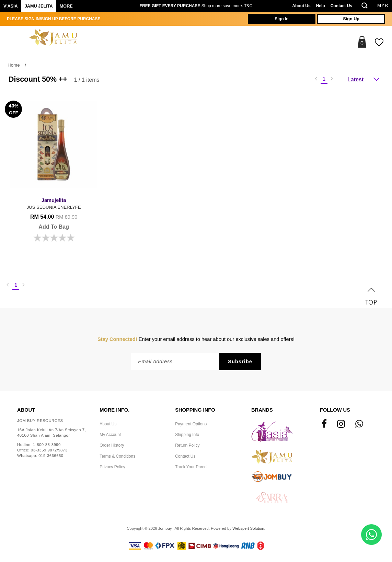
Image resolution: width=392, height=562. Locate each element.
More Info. (114, 405)
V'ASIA (11, 6)
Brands (262, 405)
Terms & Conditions (117, 451)
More (66, 6)
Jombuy (165, 524)
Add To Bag (51, 221)
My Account (110, 430)
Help (321, 6)
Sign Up (350, 19)
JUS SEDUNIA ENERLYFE (51, 198)
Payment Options (191, 419)
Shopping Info (195, 405)
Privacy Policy (112, 462)
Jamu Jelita (39, 6)
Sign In (277, 19)
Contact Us (341, 6)
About (26, 405)
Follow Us (335, 405)
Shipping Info (187, 430)
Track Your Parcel (191, 462)
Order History (112, 440)
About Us (301, 6)
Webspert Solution (248, 524)
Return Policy (187, 440)
